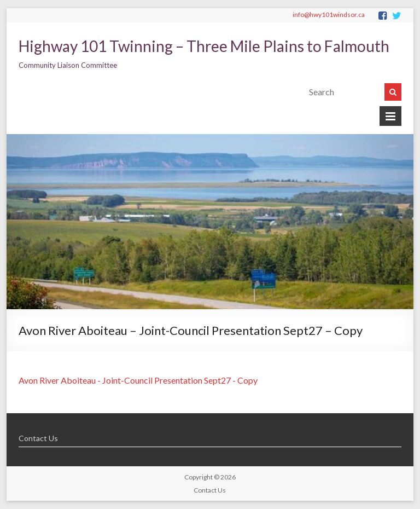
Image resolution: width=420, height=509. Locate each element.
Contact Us (38, 438)
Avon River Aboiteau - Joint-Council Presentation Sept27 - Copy (138, 380)
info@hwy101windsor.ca (329, 15)
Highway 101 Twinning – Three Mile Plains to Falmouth (204, 46)
